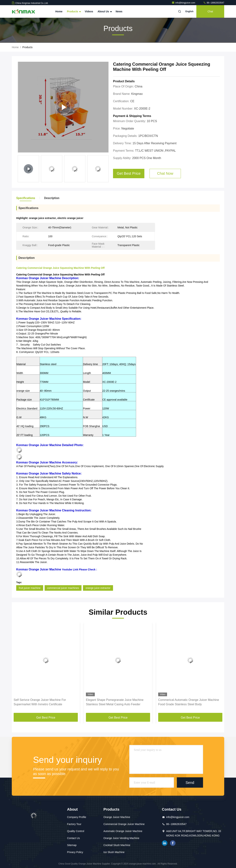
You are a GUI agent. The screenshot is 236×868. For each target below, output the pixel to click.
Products (74, 11)
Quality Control (76, 831)
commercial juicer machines (63, 588)
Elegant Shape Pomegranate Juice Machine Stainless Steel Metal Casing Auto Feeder (115, 702)
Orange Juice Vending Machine (121, 838)
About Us (104, 11)
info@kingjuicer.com (184, 3)
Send (190, 782)
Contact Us (73, 838)
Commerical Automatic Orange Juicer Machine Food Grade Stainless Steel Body (189, 702)
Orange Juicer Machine (117, 817)
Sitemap (72, 845)
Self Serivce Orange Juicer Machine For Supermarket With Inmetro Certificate (40, 702)
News (119, 11)
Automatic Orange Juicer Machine (123, 831)
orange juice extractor (98, 588)
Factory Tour (74, 824)
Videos (89, 11)
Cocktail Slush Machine (117, 845)
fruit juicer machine (30, 588)
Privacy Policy (75, 852)
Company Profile (77, 817)
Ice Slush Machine (114, 852)
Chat (210, 11)
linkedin (165, 843)
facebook (173, 843)
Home (59, 11)
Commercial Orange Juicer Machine (124, 824)
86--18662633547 (214, 3)
